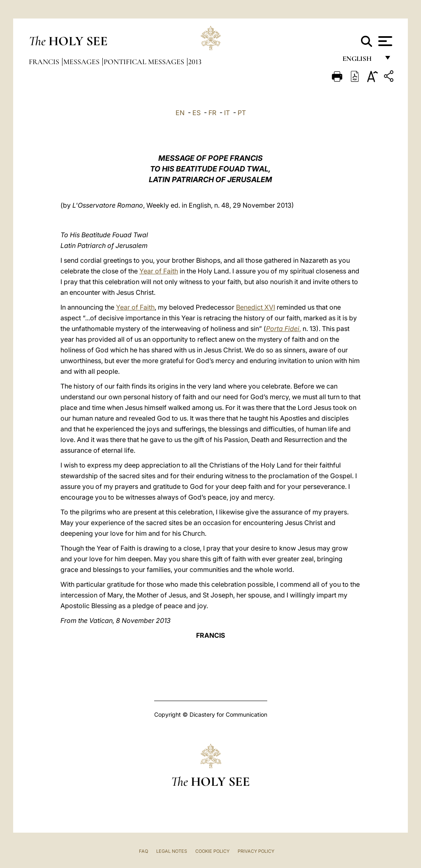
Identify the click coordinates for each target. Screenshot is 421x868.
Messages (82, 62)
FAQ (143, 851)
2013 (195, 62)
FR (212, 113)
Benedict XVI (256, 307)
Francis (45, 62)
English (361, 61)
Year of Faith (159, 271)
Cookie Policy (212, 851)
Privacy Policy (256, 851)
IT (227, 113)
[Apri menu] (384, 41)
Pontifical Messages (145, 62)
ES (197, 113)
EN (180, 113)
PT (242, 113)
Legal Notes (172, 851)
